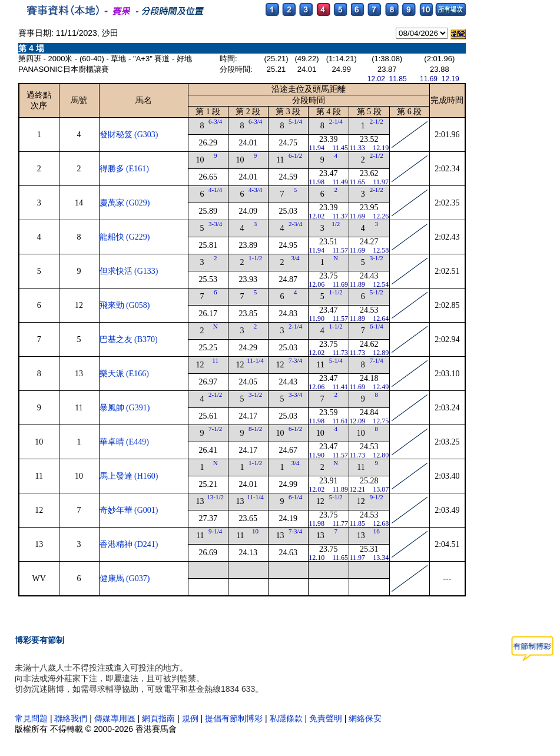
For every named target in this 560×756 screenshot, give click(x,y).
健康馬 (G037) (125, 578)
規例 (190, 718)
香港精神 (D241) (129, 544)
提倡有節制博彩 (234, 718)
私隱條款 (286, 718)
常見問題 (31, 718)
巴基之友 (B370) (129, 339)
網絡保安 (365, 718)
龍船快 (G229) (125, 237)
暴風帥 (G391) (125, 408)
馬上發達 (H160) (129, 476)
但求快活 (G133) (129, 271)
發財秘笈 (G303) (129, 135)
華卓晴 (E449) (124, 442)
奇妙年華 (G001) (129, 510)
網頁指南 (158, 718)
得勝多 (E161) (124, 169)
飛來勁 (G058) (125, 305)
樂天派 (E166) (124, 374)
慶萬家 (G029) (125, 203)
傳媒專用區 (116, 718)
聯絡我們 (71, 718)
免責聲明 (326, 718)
